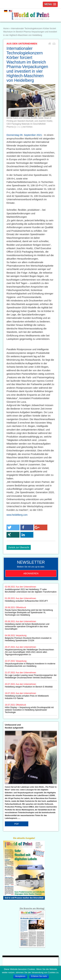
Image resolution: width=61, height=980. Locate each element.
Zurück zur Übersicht (19, 547)
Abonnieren (31, 573)
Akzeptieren (20, 976)
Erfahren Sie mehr (39, 976)
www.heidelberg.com (17, 515)
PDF (17, 824)
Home (6, 28)
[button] (13, 527)
